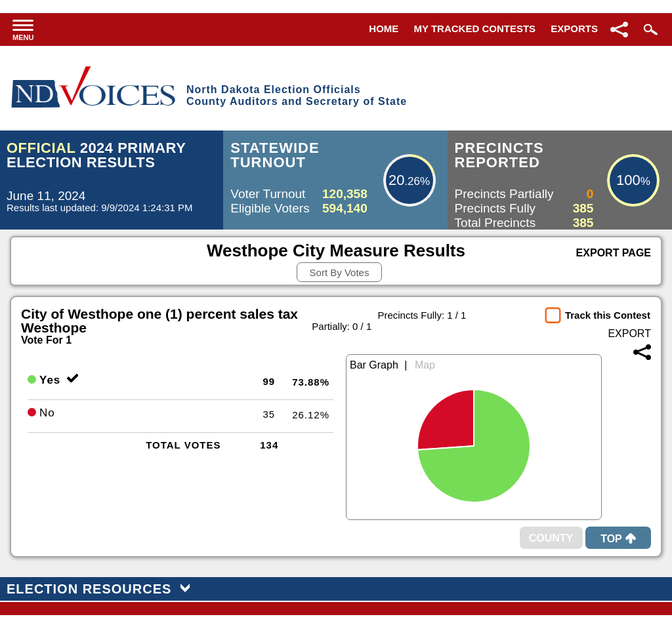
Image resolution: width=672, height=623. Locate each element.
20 (396, 180)
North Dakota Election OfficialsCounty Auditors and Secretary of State (297, 95)
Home (384, 29)
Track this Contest (608, 315)
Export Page (614, 253)
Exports (574, 29)
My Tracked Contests (475, 29)
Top (618, 539)
